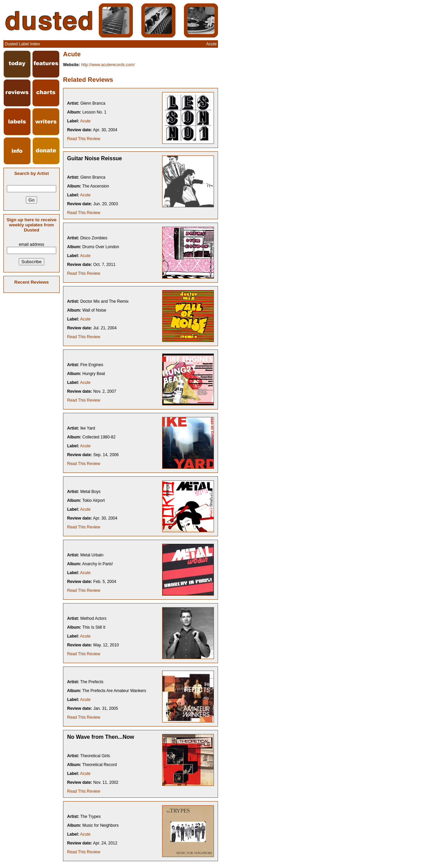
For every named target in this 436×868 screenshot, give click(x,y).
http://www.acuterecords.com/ (108, 65)
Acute (85, 121)
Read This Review (84, 139)
